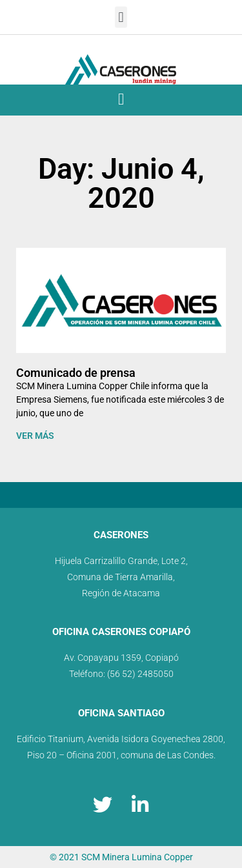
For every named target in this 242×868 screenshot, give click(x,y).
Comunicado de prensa (76, 373)
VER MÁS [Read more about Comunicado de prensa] (35, 436)
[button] (121, 17)
